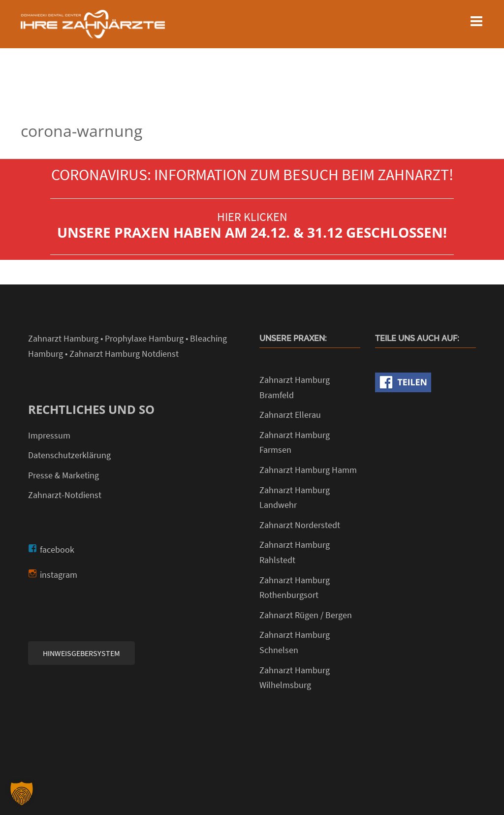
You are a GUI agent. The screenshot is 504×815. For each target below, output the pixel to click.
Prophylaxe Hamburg (144, 338)
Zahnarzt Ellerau (290, 415)
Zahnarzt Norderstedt (300, 525)
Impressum (49, 435)
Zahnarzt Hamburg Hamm (308, 470)
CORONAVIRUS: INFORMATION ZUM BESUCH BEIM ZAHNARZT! (252, 175)
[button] (22, 793)
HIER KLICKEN (252, 217)
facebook (57, 549)
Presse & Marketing (63, 475)
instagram (59, 575)
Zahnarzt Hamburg (63, 338)
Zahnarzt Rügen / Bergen (306, 615)
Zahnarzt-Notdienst (65, 495)
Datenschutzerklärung (69, 455)
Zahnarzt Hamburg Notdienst (124, 354)
